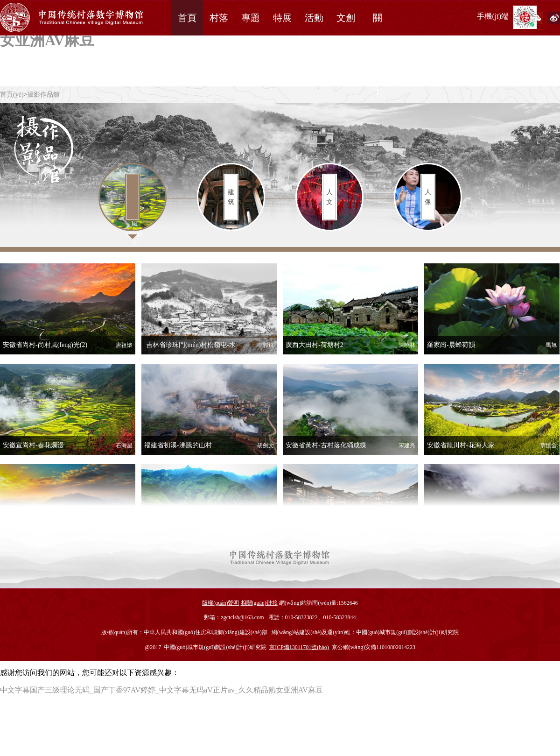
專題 (251, 18)
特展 (282, 18)
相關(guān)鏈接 (259, 603)
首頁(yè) (12, 95)
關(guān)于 (378, 54)
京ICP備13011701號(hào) (299, 647)
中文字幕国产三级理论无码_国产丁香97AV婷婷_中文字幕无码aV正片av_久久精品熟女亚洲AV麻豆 (161, 690)
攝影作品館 (43, 95)
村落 (219, 18)
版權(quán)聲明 (220, 603)
